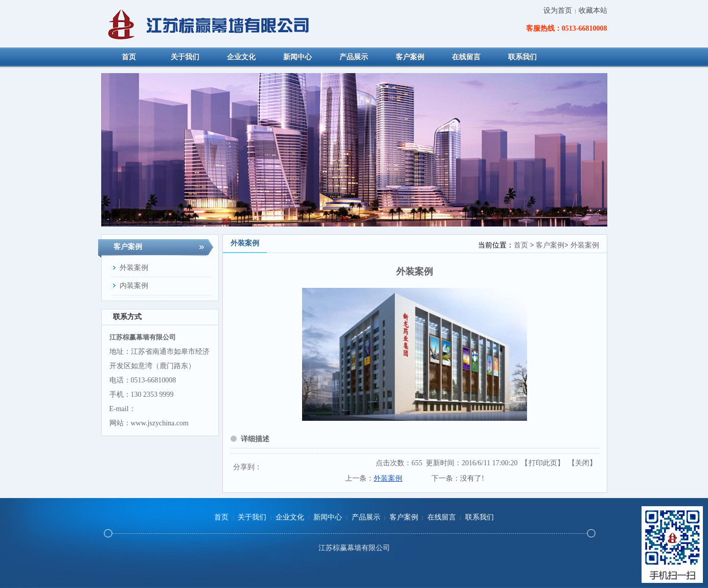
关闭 (582, 463)
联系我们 (479, 517)
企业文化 (290, 517)
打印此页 (543, 463)
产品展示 (366, 517)
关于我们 (252, 517)
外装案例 (585, 245)
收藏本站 (593, 10)
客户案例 (550, 245)
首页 (521, 245)
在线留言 (442, 517)
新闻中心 (328, 517)
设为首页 (558, 10)
